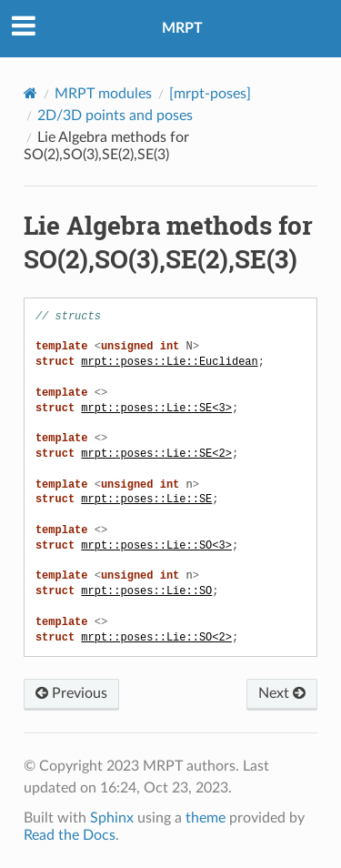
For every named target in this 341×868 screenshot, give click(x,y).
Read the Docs (70, 835)
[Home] (30, 93)
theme (206, 818)
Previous (71, 693)
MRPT (182, 28)
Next (282, 693)
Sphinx (112, 818)
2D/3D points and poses (115, 116)
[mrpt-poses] (210, 94)
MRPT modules (103, 94)
